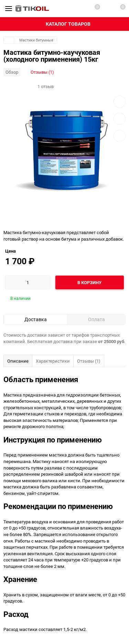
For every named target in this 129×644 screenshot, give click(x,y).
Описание (18, 361)
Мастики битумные (36, 40)
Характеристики (53, 361)
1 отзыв (46, 87)
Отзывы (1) (42, 72)
